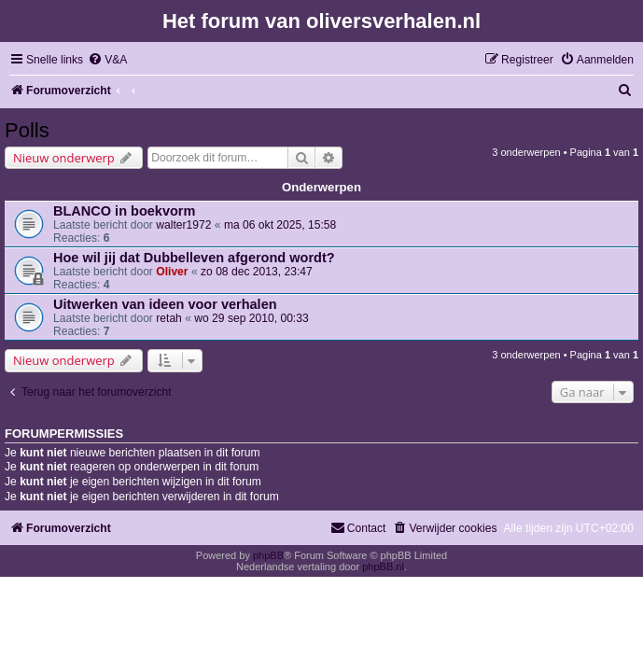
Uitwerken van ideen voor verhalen (165, 304)
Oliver (172, 272)
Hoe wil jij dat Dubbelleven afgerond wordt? (194, 258)
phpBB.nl (383, 567)
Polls (27, 130)
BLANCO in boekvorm (124, 211)
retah (169, 318)
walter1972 (183, 225)
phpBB (268, 555)
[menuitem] (107, 60)
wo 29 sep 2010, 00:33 (251, 318)
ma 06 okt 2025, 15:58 (280, 225)
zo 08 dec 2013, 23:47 (257, 272)
